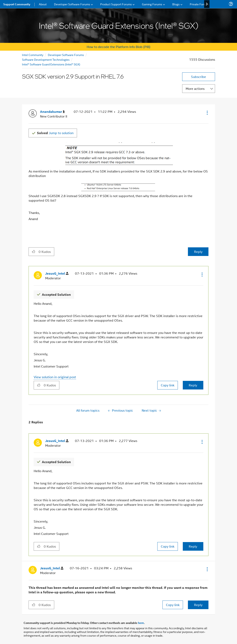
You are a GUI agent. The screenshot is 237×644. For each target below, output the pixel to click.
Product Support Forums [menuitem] (116, 4)
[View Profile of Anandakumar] (52, 112)
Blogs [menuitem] (176, 4)
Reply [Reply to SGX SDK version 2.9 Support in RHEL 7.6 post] (198, 252)
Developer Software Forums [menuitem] (72, 4)
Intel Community (33, 55)
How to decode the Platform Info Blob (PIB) (118, 47)
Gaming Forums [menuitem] (152, 4)
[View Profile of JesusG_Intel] (57, 273)
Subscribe (198, 77)
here (141, 623)
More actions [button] (195, 88)
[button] (207, 113)
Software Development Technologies (46, 59)
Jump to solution (55, 133)
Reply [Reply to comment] (193, 385)
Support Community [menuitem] (17, 4)
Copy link (168, 385)
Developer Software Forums (66, 55)
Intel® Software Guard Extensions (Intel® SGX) (51, 64)
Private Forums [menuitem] (200, 4)
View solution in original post (55, 377)
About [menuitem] (43, 4)
